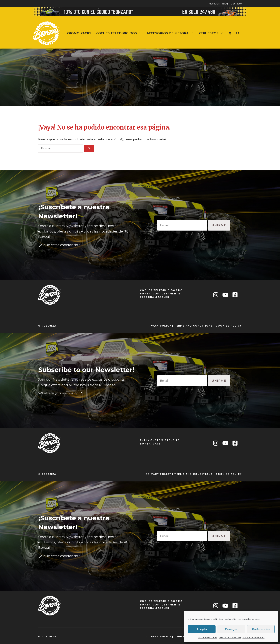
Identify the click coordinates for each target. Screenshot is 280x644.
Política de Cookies (207, 637)
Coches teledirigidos (120, 33)
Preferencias (261, 629)
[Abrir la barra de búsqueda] (238, 33)
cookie (222, 326)
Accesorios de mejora (171, 33)
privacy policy (158, 326)
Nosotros (214, 4)
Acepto (202, 629)
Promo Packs (79, 33)
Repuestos (212, 33)
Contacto (236, 4)
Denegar (231, 629)
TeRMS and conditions (193, 326)
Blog (225, 4)
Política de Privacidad (230, 637)
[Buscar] (89, 149)
